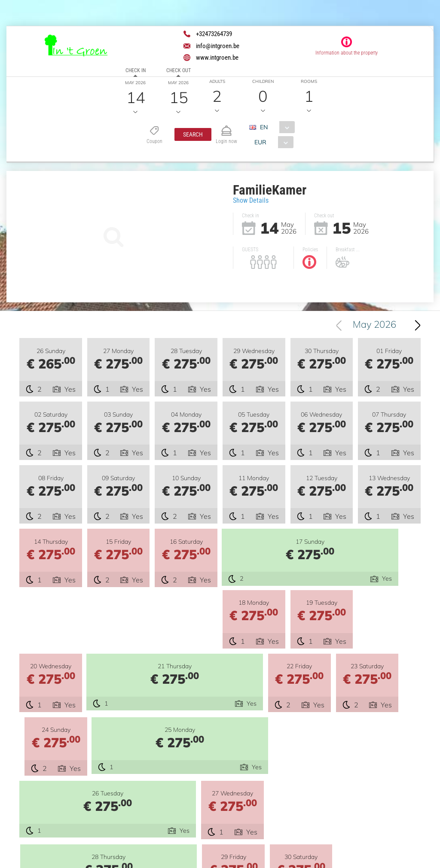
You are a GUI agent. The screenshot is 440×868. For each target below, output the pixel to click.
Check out (179, 70)
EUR (261, 142)
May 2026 (374, 325)
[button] (193, 134)
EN (264, 127)
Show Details (251, 200)
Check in (136, 70)
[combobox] (276, 127)
